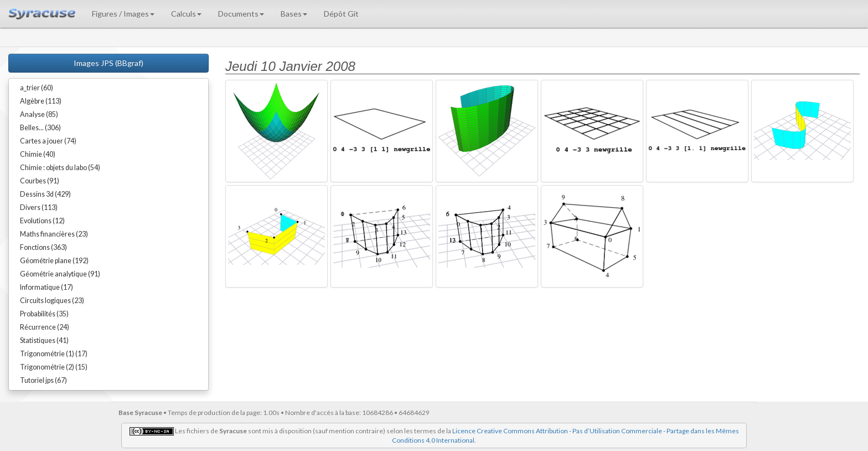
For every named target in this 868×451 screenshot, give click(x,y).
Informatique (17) (46, 287)
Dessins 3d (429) (45, 194)
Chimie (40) (38, 154)
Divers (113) (39, 207)
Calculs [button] (186, 14)
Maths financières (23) (54, 234)
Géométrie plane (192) (54, 261)
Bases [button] (294, 14)
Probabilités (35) (44, 314)
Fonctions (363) (43, 247)
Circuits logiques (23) (52, 301)
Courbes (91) (40, 181)
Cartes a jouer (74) (48, 141)
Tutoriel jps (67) (43, 380)
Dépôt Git (341, 14)
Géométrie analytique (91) (60, 274)
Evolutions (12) (42, 221)
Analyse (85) (39, 114)
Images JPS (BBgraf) (108, 63)
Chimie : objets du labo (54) (60, 168)
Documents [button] (241, 14)
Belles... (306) (40, 128)
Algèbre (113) (41, 101)
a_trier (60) (37, 88)
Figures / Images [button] (123, 14)
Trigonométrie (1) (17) (54, 354)
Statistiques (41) (44, 340)
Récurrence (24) (45, 327)
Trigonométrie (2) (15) (54, 367)
